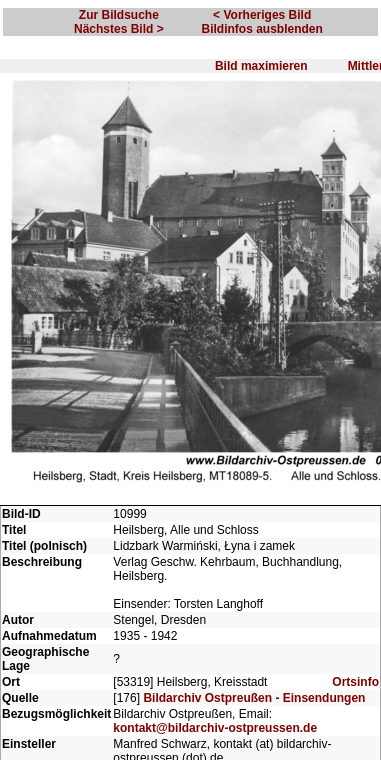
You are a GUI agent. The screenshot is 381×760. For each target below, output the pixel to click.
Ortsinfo (355, 682)
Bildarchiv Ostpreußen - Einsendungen (254, 698)
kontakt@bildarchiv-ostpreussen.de (215, 728)
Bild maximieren (261, 66)
